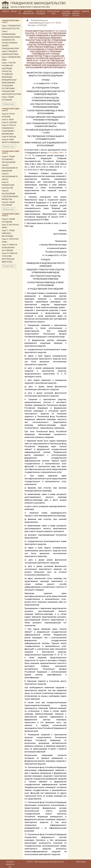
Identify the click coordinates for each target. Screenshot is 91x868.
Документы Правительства (28, 12)
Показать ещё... (9, 104)
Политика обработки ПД (10, 864)
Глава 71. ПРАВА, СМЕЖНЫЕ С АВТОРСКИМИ (8, 233)
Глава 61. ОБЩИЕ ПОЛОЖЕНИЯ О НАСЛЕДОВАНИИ (9, 159)
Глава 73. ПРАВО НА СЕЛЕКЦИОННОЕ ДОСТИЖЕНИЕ (9, 248)
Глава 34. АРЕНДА (9, 137)
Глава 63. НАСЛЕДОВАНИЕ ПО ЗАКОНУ (10, 177)
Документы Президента (41, 12)
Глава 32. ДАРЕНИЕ (9, 122)
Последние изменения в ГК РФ (66, 14)
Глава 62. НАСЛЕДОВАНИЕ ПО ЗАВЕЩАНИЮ (10, 168)
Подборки (85, 11)
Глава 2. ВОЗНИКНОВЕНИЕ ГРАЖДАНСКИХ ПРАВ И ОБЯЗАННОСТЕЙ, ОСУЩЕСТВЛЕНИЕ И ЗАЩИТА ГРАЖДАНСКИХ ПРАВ (11, 40)
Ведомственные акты (53, 12)
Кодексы (5, 11)
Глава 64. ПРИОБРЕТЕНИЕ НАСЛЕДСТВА (8, 185)
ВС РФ (20, 12)
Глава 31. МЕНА (8, 120)
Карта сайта (81, 862)
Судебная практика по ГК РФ (76, 14)
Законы (14, 11)
